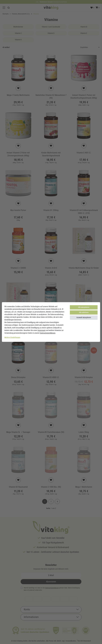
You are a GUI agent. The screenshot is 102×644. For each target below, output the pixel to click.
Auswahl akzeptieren (84, 317)
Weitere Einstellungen (12, 337)
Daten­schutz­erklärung (48, 333)
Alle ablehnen (84, 312)
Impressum (42, 330)
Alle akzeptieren (84, 307)
